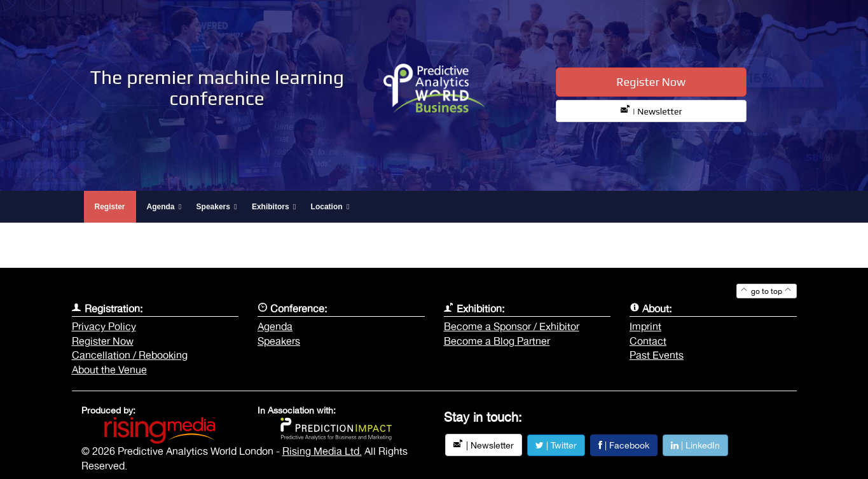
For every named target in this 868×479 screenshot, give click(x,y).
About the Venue (109, 370)
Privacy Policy (104, 326)
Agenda (275, 326)
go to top (767, 291)
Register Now (651, 82)
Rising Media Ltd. (322, 451)
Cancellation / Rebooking (130, 355)
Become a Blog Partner (497, 341)
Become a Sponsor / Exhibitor (512, 326)
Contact (648, 341)
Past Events (657, 355)
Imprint (645, 326)
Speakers (279, 341)
